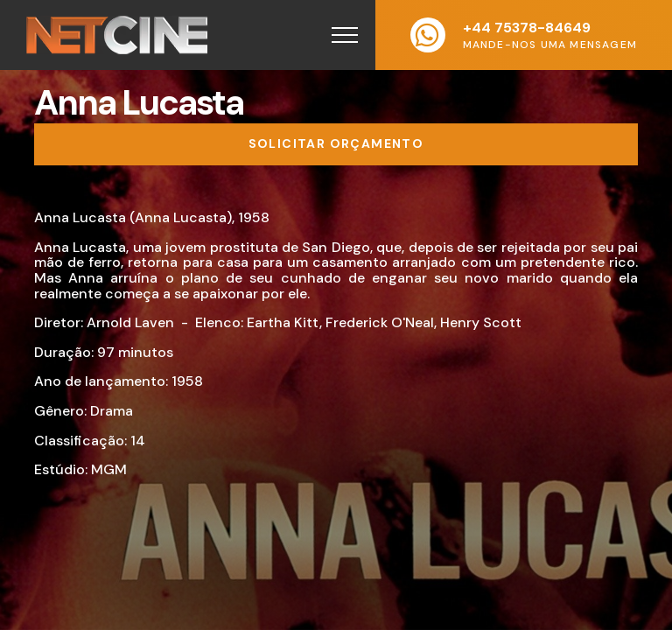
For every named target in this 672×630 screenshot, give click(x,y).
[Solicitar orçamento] (336, 144)
